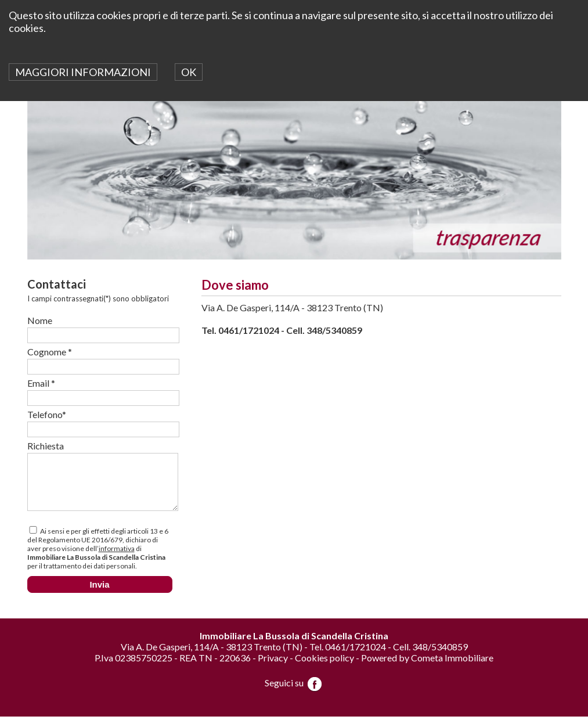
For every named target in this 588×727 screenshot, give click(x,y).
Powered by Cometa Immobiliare (427, 668)
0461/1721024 (249, 330)
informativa (117, 559)
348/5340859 (334, 330)
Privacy (273, 668)
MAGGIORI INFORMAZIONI (83, 72)
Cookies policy (324, 668)
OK (189, 72)
